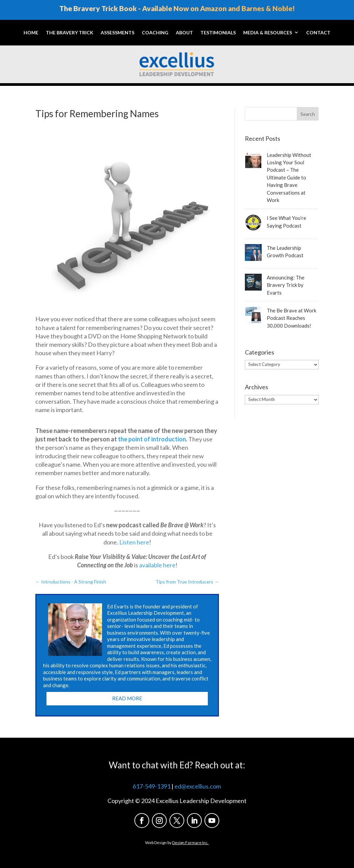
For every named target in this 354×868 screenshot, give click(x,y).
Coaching (155, 32)
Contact (318, 32)
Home (31, 32)
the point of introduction (152, 439)
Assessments (118, 32)
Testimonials (218, 32)
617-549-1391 (152, 786)
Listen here (134, 542)
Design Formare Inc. (190, 843)
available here (157, 565)
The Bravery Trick (70, 32)
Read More (127, 698)
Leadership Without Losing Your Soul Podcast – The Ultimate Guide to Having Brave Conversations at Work (289, 177)
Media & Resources (268, 32)
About (184, 32)
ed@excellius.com (198, 786)
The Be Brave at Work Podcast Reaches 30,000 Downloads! (292, 318)
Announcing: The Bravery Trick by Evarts (286, 285)
